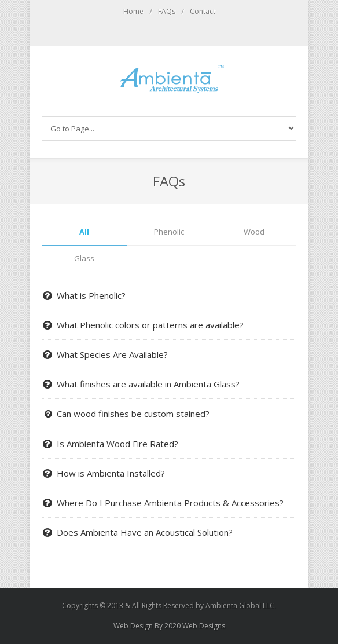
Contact (203, 11)
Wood (254, 232)
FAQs (167, 11)
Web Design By (169, 626)
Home (133, 11)
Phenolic (169, 232)
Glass (84, 259)
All (84, 232)
